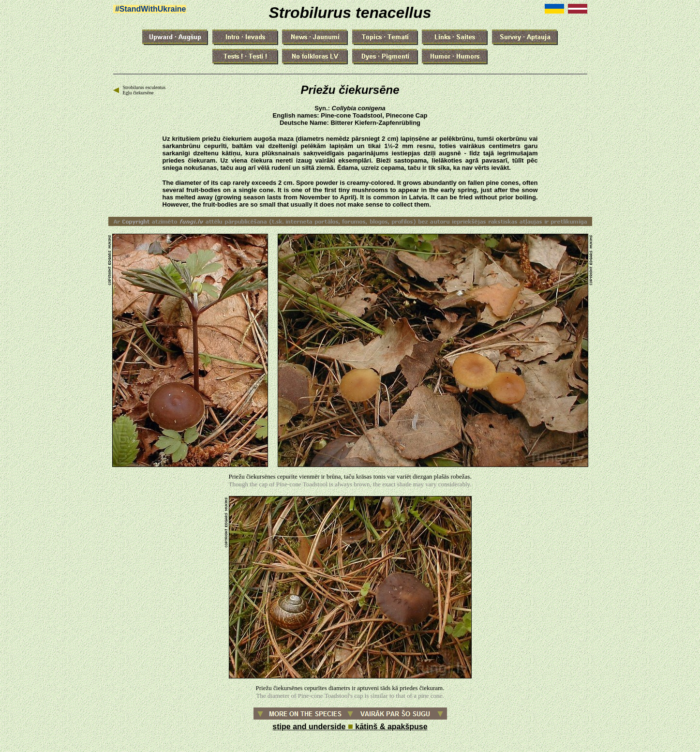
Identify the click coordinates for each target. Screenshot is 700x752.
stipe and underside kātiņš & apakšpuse (350, 727)
